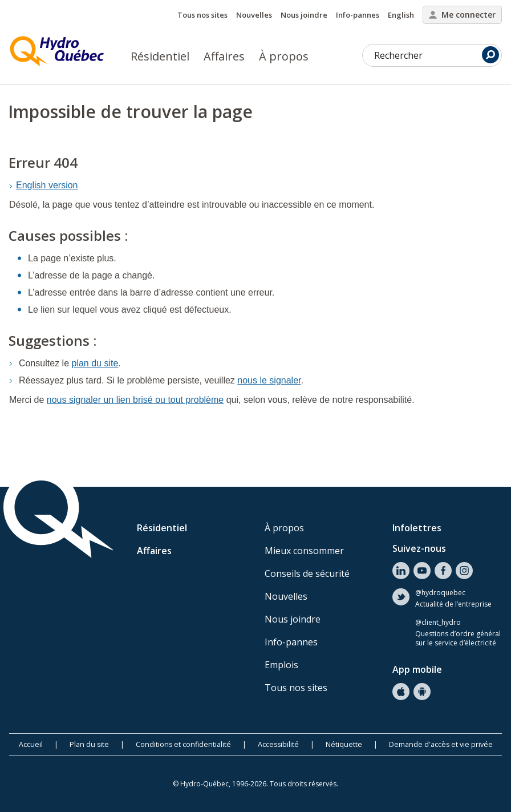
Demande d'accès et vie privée (441, 744)
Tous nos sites (202, 15)
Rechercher (437, 55)
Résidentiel (160, 56)
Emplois (281, 665)
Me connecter (462, 15)
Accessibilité (278, 744)
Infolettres (417, 528)
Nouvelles (254, 15)
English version (47, 185)
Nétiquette (344, 744)
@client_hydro (438, 623)
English (401, 15)
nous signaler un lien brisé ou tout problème (135, 400)
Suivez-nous (419, 548)
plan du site (95, 363)
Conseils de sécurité (307, 573)
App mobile (417, 669)
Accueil (31, 744)
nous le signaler (269, 380)
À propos (284, 56)
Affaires (224, 56)
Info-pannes (358, 15)
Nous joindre (304, 15)
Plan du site (89, 744)
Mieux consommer (304, 551)
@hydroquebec (440, 593)
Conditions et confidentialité (183, 744)
